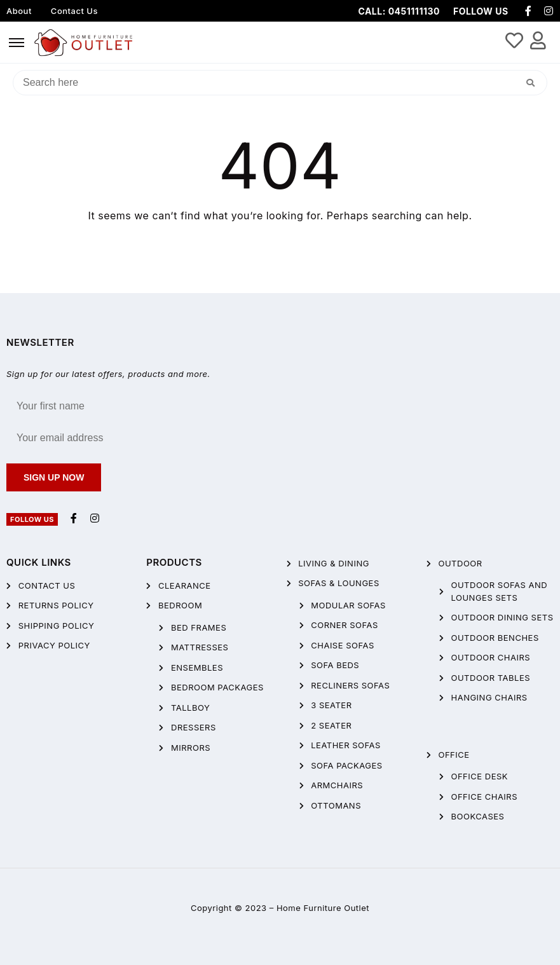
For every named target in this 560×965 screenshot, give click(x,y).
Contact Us (74, 11)
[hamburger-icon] (17, 43)
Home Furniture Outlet (323, 908)
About (19, 11)
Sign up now (54, 477)
